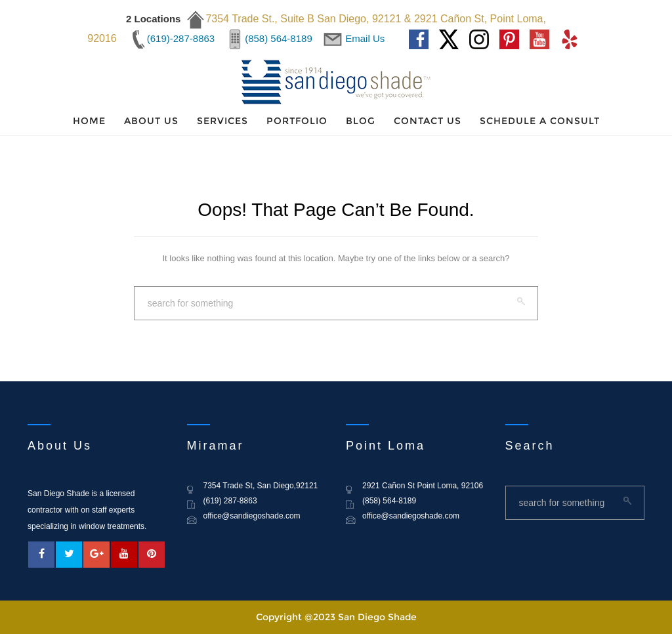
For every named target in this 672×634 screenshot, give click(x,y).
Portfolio (297, 121)
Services (222, 121)
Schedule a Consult (540, 121)
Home (89, 121)
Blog (361, 121)
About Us (151, 121)
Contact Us (428, 121)
